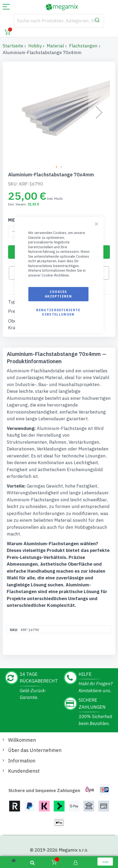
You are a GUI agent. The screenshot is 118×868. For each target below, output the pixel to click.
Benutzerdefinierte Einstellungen (58, 312)
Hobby (35, 46)
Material (55, 46)
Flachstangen (83, 46)
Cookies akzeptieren (58, 294)
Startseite (13, 46)
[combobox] (59, 21)
